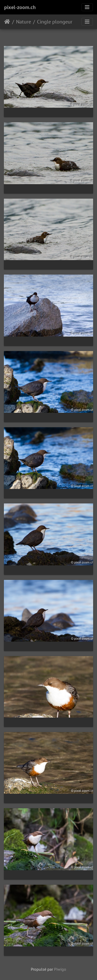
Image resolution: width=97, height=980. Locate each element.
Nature (24, 22)
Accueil (7, 22)
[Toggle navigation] (87, 7)
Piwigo (60, 969)
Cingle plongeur (55, 22)
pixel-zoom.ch (20, 7)
